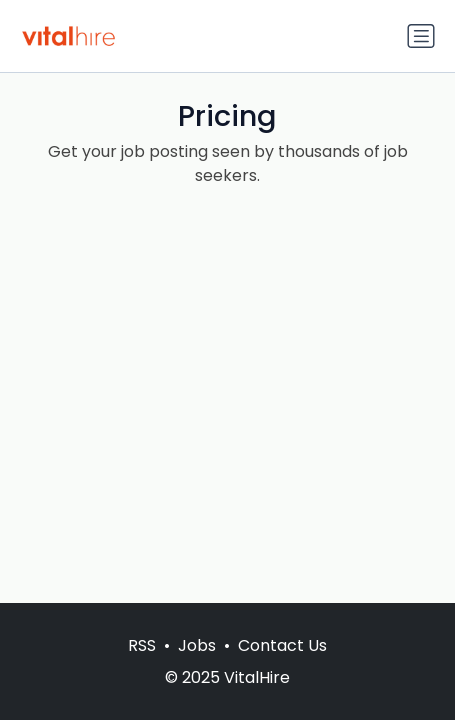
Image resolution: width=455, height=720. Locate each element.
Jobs (197, 645)
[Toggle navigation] (421, 36)
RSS (142, 645)
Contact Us (282, 645)
